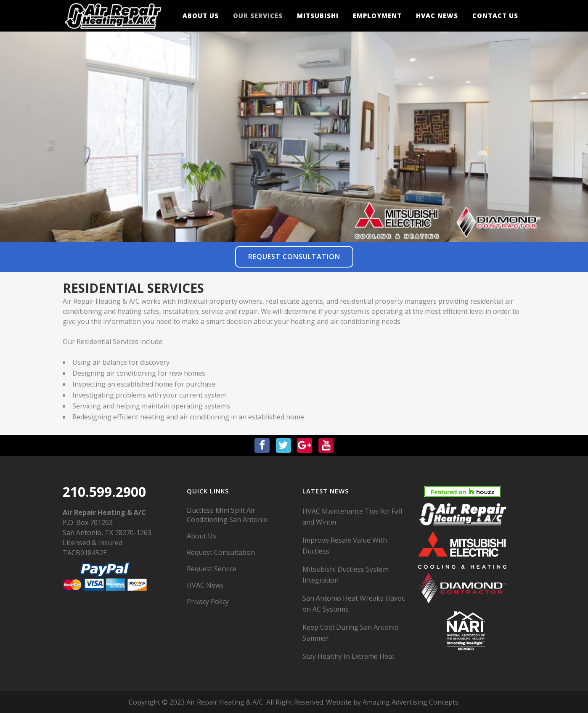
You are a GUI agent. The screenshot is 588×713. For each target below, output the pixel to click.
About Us (201, 536)
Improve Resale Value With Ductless (345, 546)
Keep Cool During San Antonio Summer (351, 633)
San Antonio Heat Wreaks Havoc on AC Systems (354, 604)
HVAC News (205, 585)
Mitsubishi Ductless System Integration (346, 575)
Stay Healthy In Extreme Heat (348, 656)
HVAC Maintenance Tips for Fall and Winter (352, 517)
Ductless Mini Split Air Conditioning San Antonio (227, 515)
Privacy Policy (208, 602)
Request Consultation (294, 257)
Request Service (212, 569)
